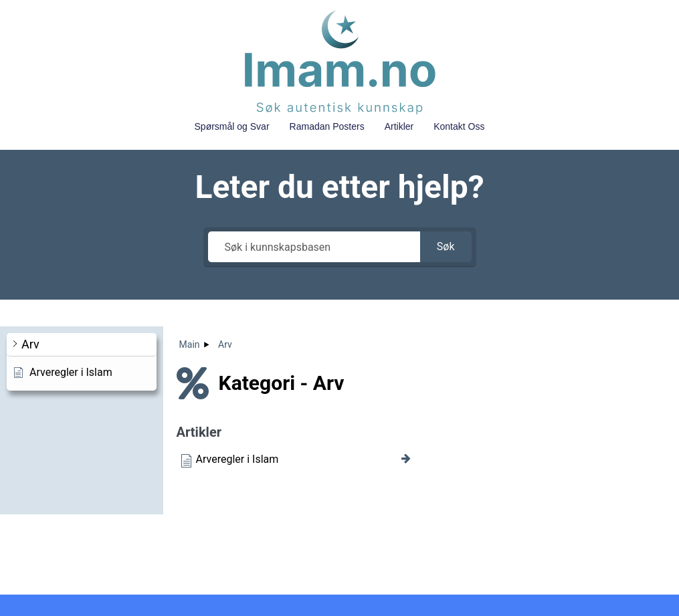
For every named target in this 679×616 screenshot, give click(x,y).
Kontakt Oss (459, 126)
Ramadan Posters (327, 126)
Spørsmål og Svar (232, 126)
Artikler (399, 126)
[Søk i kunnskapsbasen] (314, 247)
